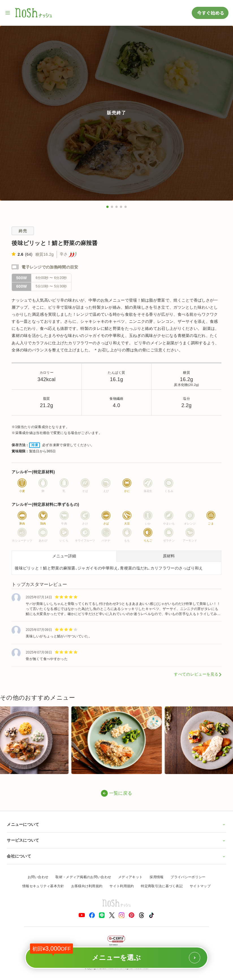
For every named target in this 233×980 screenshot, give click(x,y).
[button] (107, 207)
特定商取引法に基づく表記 (162, 886)
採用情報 (157, 877)
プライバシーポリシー (188, 877)
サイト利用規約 (122, 886)
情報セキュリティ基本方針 (43, 886)
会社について (116, 856)
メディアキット (130, 877)
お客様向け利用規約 (87, 886)
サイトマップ (200, 886)
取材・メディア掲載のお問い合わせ (83, 877)
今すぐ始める (210, 13)
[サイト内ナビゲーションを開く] (8, 13)
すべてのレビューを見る (196, 674)
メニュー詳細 (64, 556)
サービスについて (116, 840)
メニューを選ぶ (115, 955)
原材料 (169, 556)
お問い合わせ (38, 877)
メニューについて (116, 824)
